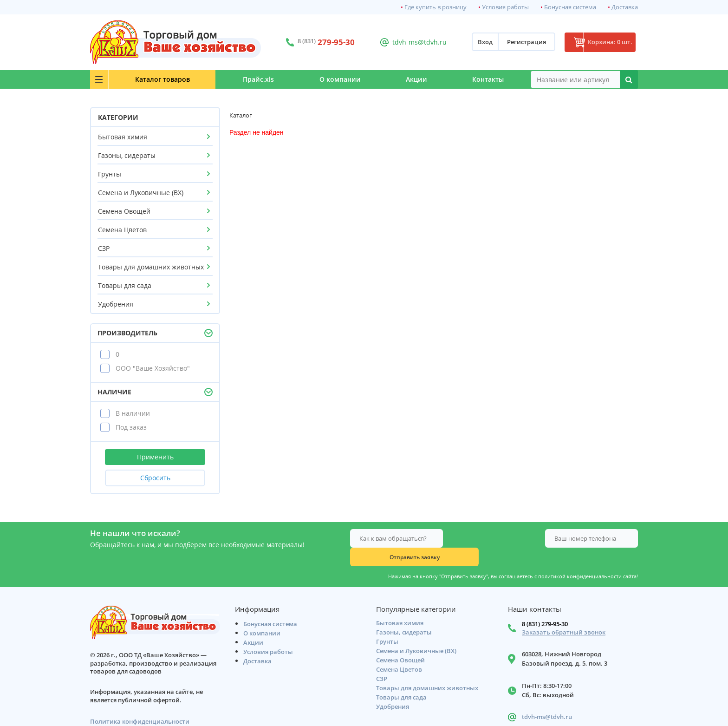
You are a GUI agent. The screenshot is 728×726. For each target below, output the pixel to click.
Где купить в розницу (435, 7)
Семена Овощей (124, 211)
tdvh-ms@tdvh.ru (410, 42)
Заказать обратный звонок (564, 616)
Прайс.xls (230, 79)
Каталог (146, 79)
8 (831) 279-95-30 (545, 607)
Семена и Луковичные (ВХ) (141, 193)
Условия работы (505, 7)
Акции (404, 79)
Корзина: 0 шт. (603, 42)
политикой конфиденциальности (580, 558)
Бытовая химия (123, 137)
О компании (320, 79)
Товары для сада (125, 285)
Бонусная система (570, 7)
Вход (472, 42)
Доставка (625, 7)
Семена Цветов (122, 230)
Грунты (110, 174)
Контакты (484, 79)
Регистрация (513, 42)
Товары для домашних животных (151, 267)
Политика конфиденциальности (140, 705)
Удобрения (116, 304)
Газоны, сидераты (127, 155)
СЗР (104, 248)
